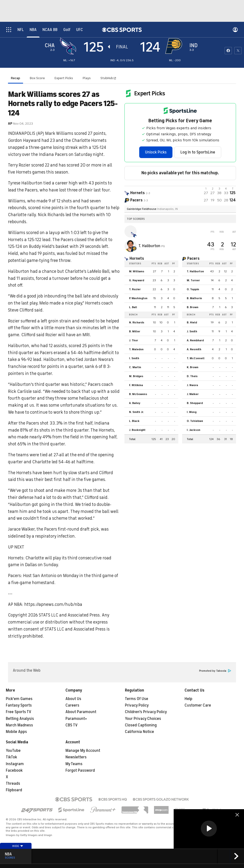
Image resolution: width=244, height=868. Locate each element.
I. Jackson (194, 430)
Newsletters (76, 757)
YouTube (13, 751)
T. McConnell (196, 358)
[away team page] (69, 46)
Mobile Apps (16, 732)
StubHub (108, 78)
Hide (18, 846)
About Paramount (81, 712)
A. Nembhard (195, 340)
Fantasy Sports (19, 705)
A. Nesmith (194, 349)
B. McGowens (138, 394)
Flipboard (14, 790)
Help (188, 699)
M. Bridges (136, 376)
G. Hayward (137, 280)
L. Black (134, 421)
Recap (16, 78)
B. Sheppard (195, 403)
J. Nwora (192, 385)
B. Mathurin (194, 298)
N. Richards (137, 322)
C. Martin (135, 367)
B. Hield (192, 322)
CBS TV (72, 725)
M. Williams (137, 271)
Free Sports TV (19, 712)
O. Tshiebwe (195, 421)
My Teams (74, 764)
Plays (87, 78)
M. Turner (193, 280)
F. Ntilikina (136, 385)
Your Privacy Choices (143, 719)
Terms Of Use (137, 699)
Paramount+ (76, 719)
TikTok (11, 757)
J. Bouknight (137, 430)
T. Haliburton (150, 246)
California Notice (139, 732)
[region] (209, 829)
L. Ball (133, 307)
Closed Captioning (141, 725)
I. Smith (134, 358)
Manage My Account (83, 751)
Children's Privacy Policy (146, 712)
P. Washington (138, 298)
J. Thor (134, 340)
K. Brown (193, 367)
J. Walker (193, 394)
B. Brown (193, 307)
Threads (13, 784)
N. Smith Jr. (136, 412)
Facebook (14, 770)
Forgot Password (80, 770)
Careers (72, 705)
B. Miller (135, 331)
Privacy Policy (137, 705)
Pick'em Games (19, 699)
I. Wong (192, 412)
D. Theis (192, 376)
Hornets (137, 259)
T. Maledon (136, 349)
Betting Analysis (20, 719)
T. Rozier (135, 289)
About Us (73, 699)
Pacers (193, 259)
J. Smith (192, 331)
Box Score (37, 78)
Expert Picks (64, 78)
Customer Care (198, 705)
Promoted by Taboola (215, 671)
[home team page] (175, 46)
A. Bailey (135, 403)
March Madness (19, 725)
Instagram (15, 764)
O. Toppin (193, 289)
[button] (209, 829)
